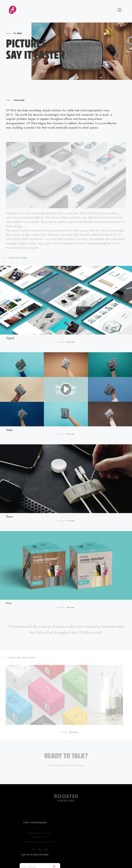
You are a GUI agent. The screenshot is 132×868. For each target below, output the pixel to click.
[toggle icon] (119, 10)
